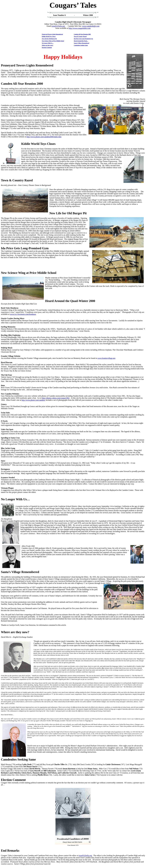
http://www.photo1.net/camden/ (33, 400)
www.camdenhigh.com (91, 26)
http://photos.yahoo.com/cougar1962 (56, 398)
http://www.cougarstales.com (80, 28)
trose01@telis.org (58, 26)
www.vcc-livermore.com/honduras (23, 314)
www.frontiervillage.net (106, 358)
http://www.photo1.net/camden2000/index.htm (44, 137)
